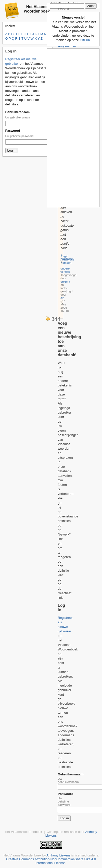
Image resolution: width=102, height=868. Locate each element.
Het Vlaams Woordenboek (22, 855)
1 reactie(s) (67, 257)
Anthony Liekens (58, 855)
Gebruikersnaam (17, 112)
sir (62, 298)
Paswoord (13, 131)
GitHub (85, 40)
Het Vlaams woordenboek (37, 9)
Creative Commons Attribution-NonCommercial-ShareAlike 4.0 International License (51, 861)
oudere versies (65, 270)
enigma (65, 281)
